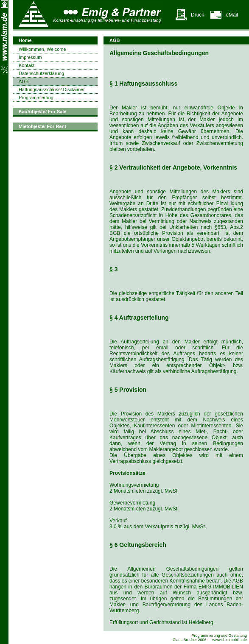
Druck (197, 15)
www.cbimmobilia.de (230, 640)
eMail (232, 15)
